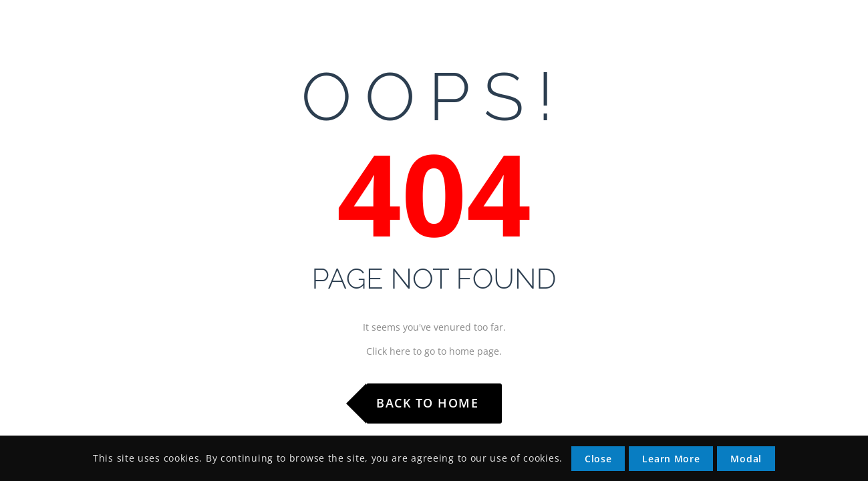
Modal (746, 459)
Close (598, 459)
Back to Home (427, 403)
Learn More (671, 459)
